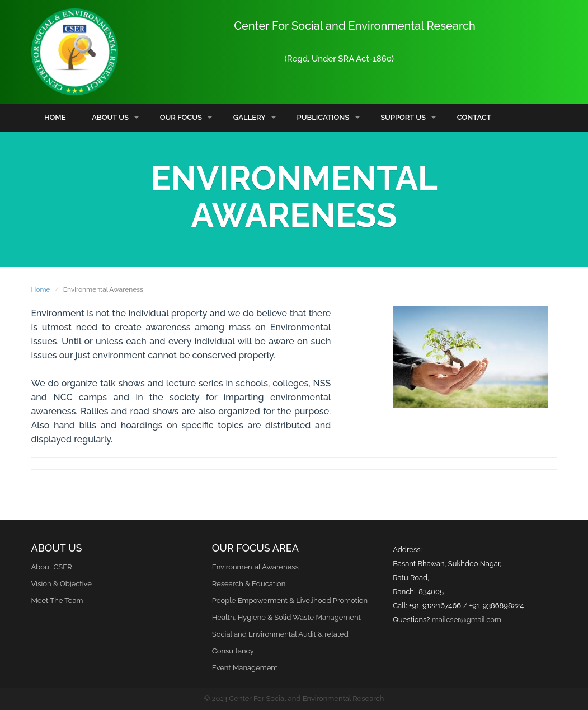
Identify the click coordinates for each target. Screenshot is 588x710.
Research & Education (249, 584)
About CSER (52, 567)
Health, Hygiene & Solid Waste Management (286, 617)
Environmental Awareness (255, 567)
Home (55, 117)
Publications (323, 117)
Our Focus (181, 117)
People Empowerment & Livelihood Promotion (290, 601)
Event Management (245, 668)
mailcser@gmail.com (467, 620)
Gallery (250, 117)
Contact (474, 117)
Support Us (403, 117)
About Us (110, 117)
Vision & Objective (62, 584)
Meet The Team (57, 601)
